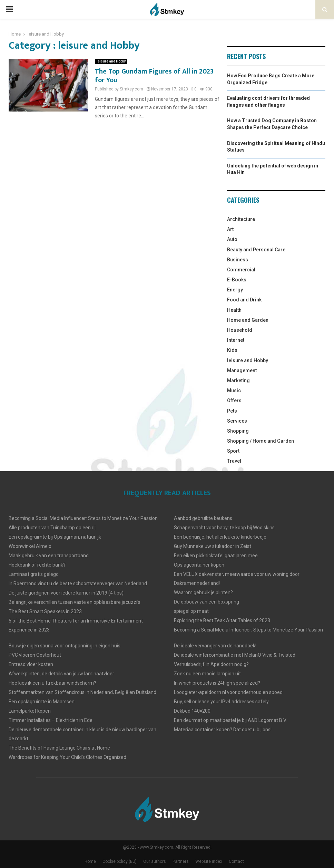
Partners (181, 861)
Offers (234, 401)
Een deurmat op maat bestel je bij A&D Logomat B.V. (230, 720)
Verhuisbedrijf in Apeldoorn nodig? (211, 664)
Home (90, 861)
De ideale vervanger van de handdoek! (215, 646)
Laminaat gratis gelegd (34, 574)
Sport (233, 451)
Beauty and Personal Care (256, 250)
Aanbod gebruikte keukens (203, 518)
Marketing (238, 380)
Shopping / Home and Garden (261, 441)
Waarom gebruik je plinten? (203, 592)
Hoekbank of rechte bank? (37, 565)
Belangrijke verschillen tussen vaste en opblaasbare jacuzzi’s (75, 602)
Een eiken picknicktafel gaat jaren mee (216, 556)
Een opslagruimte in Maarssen (42, 702)
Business (238, 260)
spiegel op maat (191, 611)
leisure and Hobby (111, 61)
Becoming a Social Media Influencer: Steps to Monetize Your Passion (83, 518)
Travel (234, 461)
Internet (236, 340)
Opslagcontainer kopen (199, 565)
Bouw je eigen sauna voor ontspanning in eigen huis (65, 646)
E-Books (237, 280)
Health (234, 310)
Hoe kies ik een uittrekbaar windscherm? (52, 683)
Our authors (155, 861)
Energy (235, 290)
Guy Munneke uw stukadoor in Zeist (213, 546)
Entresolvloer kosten (31, 664)
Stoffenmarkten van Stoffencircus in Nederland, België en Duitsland (82, 692)
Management (242, 370)
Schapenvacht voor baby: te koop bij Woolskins (224, 528)
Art (230, 229)
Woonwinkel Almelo (30, 546)
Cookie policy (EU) (120, 861)
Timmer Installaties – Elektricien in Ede (51, 720)
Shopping (238, 431)
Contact (236, 861)
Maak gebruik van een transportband (49, 556)
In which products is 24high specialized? (217, 683)
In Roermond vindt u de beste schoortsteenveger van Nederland (78, 584)
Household (240, 330)
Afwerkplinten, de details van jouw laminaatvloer (61, 674)
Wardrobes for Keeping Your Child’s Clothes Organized (67, 757)
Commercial (241, 270)
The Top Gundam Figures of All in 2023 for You (154, 76)
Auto (232, 239)
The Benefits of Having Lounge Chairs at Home (59, 748)
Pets (232, 411)
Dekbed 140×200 (192, 711)
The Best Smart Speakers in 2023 (45, 611)
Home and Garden (248, 320)
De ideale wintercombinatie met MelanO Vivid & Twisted (235, 655)
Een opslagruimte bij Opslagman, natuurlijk (55, 537)
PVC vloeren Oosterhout (35, 655)
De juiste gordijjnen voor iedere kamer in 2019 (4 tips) (66, 593)
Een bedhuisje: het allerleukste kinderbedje (220, 537)
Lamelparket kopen (30, 711)
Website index (209, 861)
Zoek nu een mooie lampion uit (207, 674)
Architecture (241, 219)
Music (234, 390)
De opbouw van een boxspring (207, 602)
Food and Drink (244, 300)
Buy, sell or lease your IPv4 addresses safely (221, 702)
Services (237, 421)
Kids (232, 350)
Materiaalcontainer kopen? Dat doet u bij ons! (223, 730)
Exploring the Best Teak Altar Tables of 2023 (222, 620)
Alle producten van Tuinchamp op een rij (52, 528)
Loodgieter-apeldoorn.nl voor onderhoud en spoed (228, 692)
